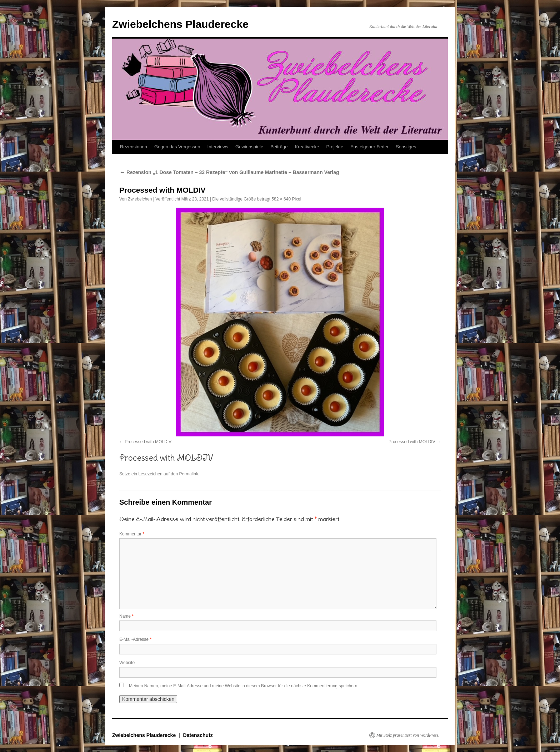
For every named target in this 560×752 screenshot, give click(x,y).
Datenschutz (198, 735)
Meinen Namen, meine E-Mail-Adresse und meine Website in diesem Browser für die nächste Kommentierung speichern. (244, 686)
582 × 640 (281, 199)
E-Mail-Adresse (135, 639)
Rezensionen (134, 147)
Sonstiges (406, 147)
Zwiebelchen (140, 199)
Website (127, 663)
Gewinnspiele (249, 147)
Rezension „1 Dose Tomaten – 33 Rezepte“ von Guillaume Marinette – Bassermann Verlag (229, 172)
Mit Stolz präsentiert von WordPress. (408, 735)
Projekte (335, 147)
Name (126, 616)
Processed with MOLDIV (148, 442)
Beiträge (279, 147)
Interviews (218, 147)
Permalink (188, 474)
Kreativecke (307, 147)
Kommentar (132, 534)
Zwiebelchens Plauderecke (180, 24)
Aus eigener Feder (369, 147)
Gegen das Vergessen (177, 147)
